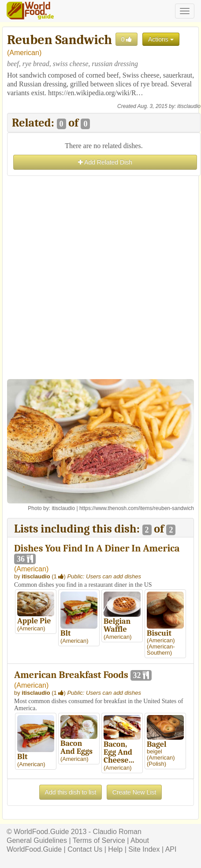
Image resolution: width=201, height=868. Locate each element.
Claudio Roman (117, 832)
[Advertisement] (100, 279)
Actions (161, 39)
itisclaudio (189, 106)
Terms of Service (99, 840)
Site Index (144, 849)
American (24, 53)
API (171, 849)
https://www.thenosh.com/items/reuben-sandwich (137, 508)
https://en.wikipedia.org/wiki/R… (96, 93)
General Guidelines (37, 840)
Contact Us (85, 849)
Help (115, 849)
